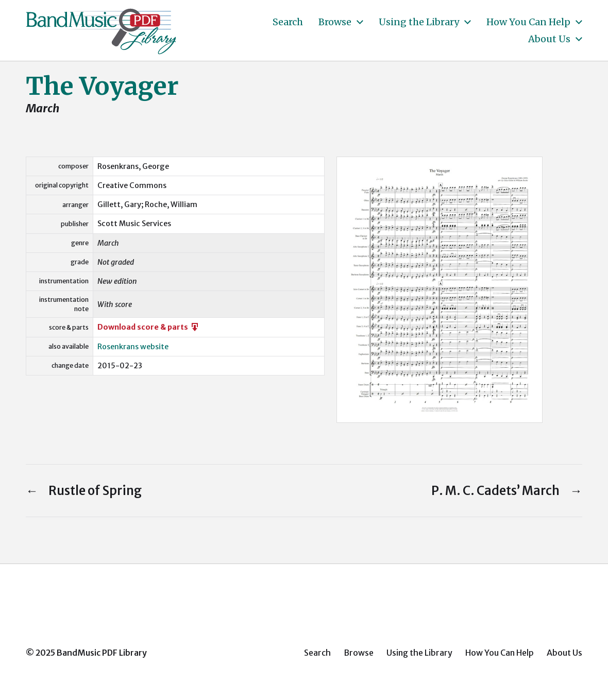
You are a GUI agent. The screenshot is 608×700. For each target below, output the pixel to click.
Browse (335, 22)
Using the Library (419, 22)
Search (288, 22)
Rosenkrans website (133, 347)
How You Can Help (528, 22)
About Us (549, 39)
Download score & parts (149, 327)
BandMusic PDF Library (102, 653)
